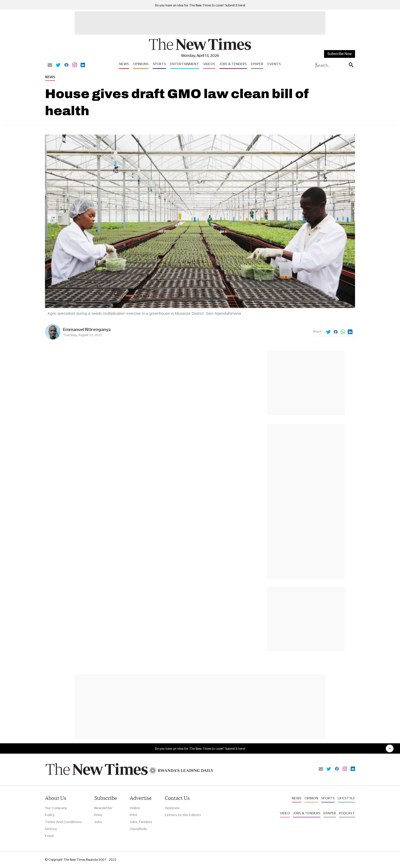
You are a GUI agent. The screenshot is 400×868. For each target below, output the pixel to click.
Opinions (141, 64)
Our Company (56, 808)
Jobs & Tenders (233, 64)
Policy (50, 815)
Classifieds (138, 829)
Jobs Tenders (141, 822)
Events (274, 64)
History (51, 829)
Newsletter (103, 808)
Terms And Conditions (63, 822)
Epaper (257, 64)
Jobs (98, 822)
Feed (49, 836)
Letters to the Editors (183, 815)
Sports (159, 64)
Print (98, 815)
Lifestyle (346, 798)
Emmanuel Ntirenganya (87, 329)
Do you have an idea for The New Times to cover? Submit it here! (200, 5)
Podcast (347, 813)
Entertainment (185, 64)
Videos (209, 64)
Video (285, 813)
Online (135, 808)
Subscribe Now (340, 54)
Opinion (311, 798)
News (124, 64)
